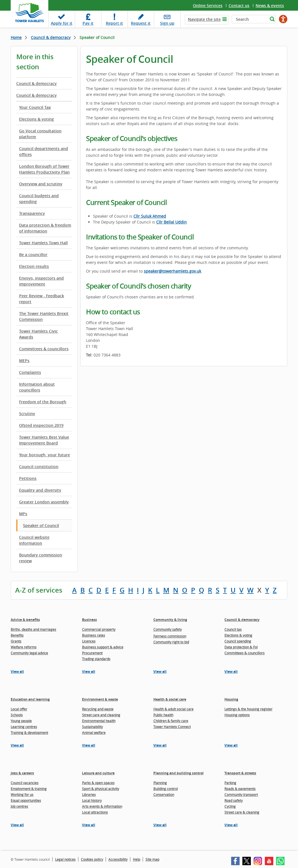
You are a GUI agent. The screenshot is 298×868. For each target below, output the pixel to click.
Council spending (238, 641)
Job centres (19, 806)
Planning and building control (178, 773)
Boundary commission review (41, 558)
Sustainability (92, 727)
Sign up (167, 23)
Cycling (230, 806)
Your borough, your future (45, 455)
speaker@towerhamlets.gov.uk (172, 271)
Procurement (92, 653)
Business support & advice (103, 647)
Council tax (233, 629)
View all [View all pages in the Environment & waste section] (89, 745)
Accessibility (118, 859)
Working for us (22, 795)
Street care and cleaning (101, 715)
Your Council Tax (35, 107)
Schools (17, 715)
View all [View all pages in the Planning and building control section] (160, 825)
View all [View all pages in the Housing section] (231, 745)
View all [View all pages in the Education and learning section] (17, 745)
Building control (166, 789)
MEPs (24, 361)
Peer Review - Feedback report (42, 299)
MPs (23, 514)
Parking (230, 783)
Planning (160, 783)
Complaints (30, 372)
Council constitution (39, 467)
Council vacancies (25, 783)
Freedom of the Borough (43, 402)
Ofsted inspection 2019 (41, 425)
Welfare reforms (24, 647)
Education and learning (30, 699)
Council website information (34, 540)
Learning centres (24, 727)
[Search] (250, 19)
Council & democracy (51, 37)
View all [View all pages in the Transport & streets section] (231, 825)
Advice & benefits (25, 620)
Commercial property (99, 629)
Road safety (234, 800)
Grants (16, 641)
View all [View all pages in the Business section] (89, 672)
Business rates (94, 635)
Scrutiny (27, 414)
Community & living (170, 620)
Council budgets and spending (39, 199)
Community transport (241, 795)
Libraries (89, 795)
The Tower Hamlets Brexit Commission (44, 316)
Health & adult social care (173, 709)
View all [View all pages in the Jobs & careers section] (17, 825)
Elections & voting (37, 119)
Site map (152, 859)
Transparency (32, 213)
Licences (89, 641)
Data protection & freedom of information (45, 228)
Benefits (17, 635)
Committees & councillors (44, 349)
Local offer (19, 709)
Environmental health (99, 721)
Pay (88, 23)
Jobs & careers (22, 773)
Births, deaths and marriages (33, 629)
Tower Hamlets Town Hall (43, 243)
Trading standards (96, 659)
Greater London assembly (44, 502)
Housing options (237, 715)
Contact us (239, 5)
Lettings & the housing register (248, 709)
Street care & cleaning (242, 812)
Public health (163, 715)
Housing (231, 699)
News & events (270, 5)
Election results (34, 266)
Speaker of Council (41, 525)
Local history (92, 800)
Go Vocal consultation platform (40, 134)
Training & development (29, 733)
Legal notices (65, 859)
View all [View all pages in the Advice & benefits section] (17, 672)
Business (89, 620)
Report (114, 23)
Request (141, 23)
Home (16, 37)
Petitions (28, 478)
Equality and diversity (40, 490)
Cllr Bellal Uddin (171, 222)
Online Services (208, 5)
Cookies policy (92, 859)
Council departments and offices (44, 151)
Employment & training (29, 789)
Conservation (164, 795)
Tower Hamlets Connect (172, 727)
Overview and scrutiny (41, 184)
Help (137, 859)
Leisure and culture (98, 773)
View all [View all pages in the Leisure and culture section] (89, 825)
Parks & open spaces (98, 783)
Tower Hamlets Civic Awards (38, 334)
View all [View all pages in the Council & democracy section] (231, 672)
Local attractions (95, 812)
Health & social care (170, 699)
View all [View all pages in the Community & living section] (160, 672)
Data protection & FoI (241, 647)
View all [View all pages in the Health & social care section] (160, 745)
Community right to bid (171, 642)
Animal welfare (94, 733)
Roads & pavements (240, 789)
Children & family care (171, 721)
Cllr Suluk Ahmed (150, 216)
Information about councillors (37, 387)
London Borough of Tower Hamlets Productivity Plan (44, 169)
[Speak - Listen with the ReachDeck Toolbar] (283, 19)
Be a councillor (33, 255)
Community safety (168, 629)
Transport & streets (240, 773)
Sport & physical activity (101, 789)
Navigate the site (204, 19)
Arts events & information (102, 806)
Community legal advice (29, 653)
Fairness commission (170, 636)
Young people (21, 721)
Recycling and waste (98, 709)
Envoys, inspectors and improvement (41, 281)
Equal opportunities (26, 800)
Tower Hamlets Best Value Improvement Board (44, 440)
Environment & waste (100, 699)
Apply (62, 23)
